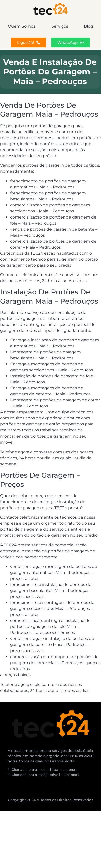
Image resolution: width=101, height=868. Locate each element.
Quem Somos (22, 26)
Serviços (60, 26)
